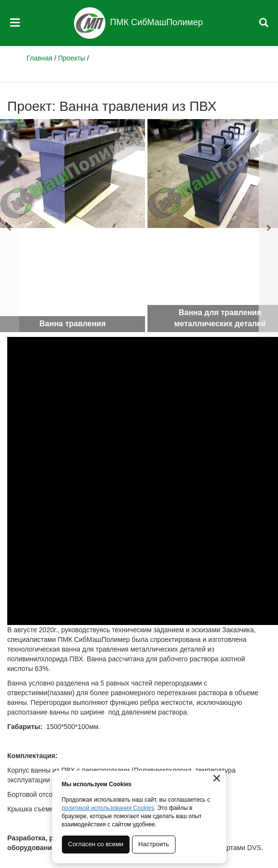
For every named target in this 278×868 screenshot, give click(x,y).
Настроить (154, 844)
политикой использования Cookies (108, 808)
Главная (39, 58)
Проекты (72, 58)
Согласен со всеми (96, 844)
